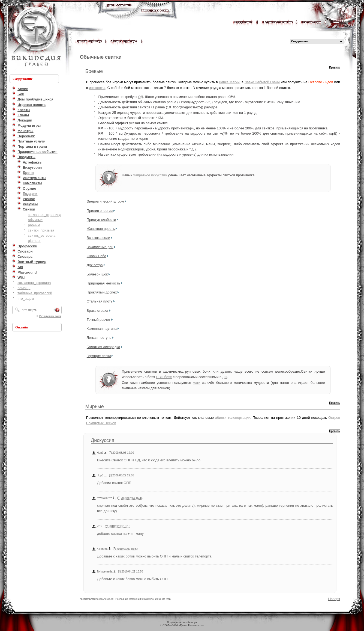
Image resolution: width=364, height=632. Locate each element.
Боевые (94, 71)
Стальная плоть (100, 301)
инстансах (97, 88)
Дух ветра (95, 265)
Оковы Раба (97, 256)
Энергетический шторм (105, 201)
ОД (140, 97)
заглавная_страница (45, 215)
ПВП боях (164, 377)
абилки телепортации (233, 418)
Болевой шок (97, 274)
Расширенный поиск (50, 316)
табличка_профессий (35, 293)
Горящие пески (99, 356)
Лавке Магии (229, 82)
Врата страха (97, 311)
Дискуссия (103, 440)
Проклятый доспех (102, 292)
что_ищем (26, 299)
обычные (35, 220)
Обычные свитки (101, 57)
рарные (34, 225)
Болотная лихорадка (103, 347)
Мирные (95, 407)
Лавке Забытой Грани (262, 82)
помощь (24, 288)
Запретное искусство (150, 175)
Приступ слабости (101, 220)
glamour (34, 241)
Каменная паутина (102, 329)
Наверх (334, 599)
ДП (225, 377)
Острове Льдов (321, 82)
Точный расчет (99, 320)
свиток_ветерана (42, 235)
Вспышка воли (98, 238)
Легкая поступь (99, 338)
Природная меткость (103, 283)
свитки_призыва (41, 230)
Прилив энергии (100, 211)
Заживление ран (100, 247)
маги (197, 383)
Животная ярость (101, 229)
